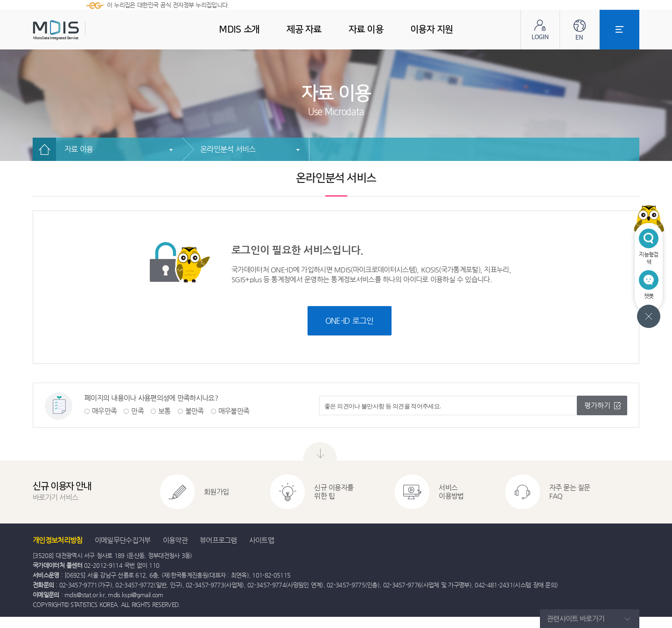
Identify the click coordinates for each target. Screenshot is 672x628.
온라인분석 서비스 (228, 149)
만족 (137, 411)
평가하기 (597, 405)
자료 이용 (79, 149)
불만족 (195, 411)
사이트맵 (262, 540)
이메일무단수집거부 (123, 540)
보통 (164, 411)
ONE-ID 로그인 (350, 321)
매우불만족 (234, 411)
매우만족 (104, 411)
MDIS (79, 30)
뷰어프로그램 (218, 540)
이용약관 (175, 540)
